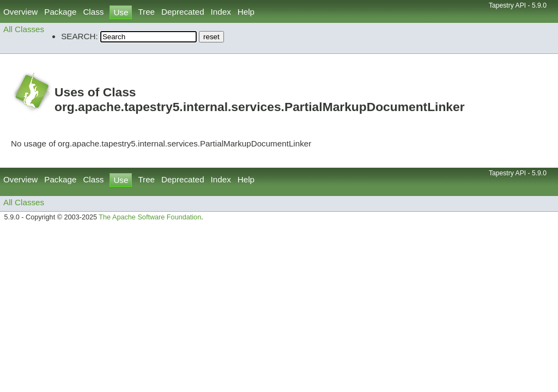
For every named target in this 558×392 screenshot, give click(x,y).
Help (246, 12)
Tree (146, 12)
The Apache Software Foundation (150, 217)
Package (60, 12)
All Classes (24, 29)
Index (221, 12)
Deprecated (183, 12)
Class (93, 12)
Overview (20, 12)
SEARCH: (80, 36)
